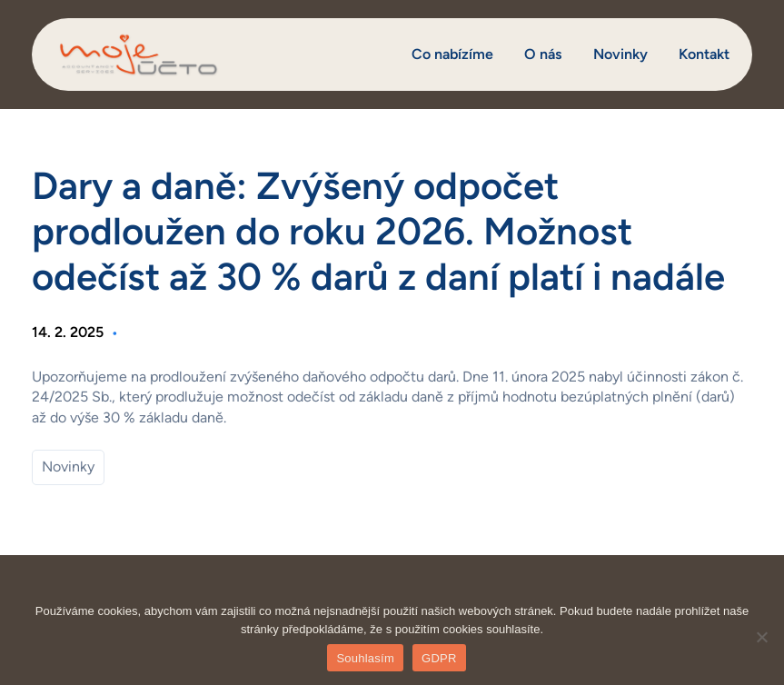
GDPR (439, 658)
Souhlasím (365, 658)
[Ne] (761, 637)
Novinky (68, 467)
